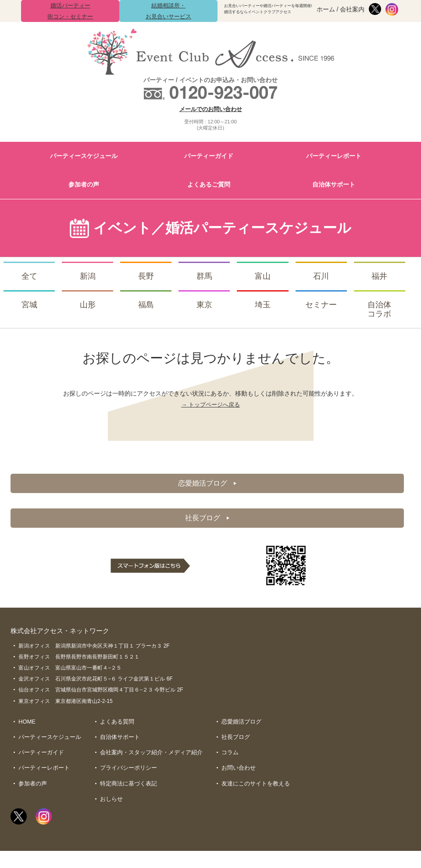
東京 (204, 305)
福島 (146, 305)
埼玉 (263, 305)
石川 (321, 276)
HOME (27, 723)
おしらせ (111, 802)
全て (29, 276)
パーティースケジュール (84, 156)
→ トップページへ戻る (210, 404)
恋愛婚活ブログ (207, 483)
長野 (146, 276)
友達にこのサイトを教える (256, 787)
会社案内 (352, 9)
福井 (379, 276)
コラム (230, 755)
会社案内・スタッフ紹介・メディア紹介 (151, 755)
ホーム (326, 9)
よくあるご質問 (209, 184)
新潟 (88, 276)
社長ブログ (207, 519)
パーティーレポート (334, 156)
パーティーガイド (209, 156)
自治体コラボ (379, 310)
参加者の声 (84, 184)
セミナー (321, 305)
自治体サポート (334, 184)
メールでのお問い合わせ (211, 109)
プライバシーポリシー (128, 771)
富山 (263, 276)
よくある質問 (117, 723)
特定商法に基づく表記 (128, 787)
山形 (88, 305)
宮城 (29, 305)
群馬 (204, 276)
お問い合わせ (239, 771)
